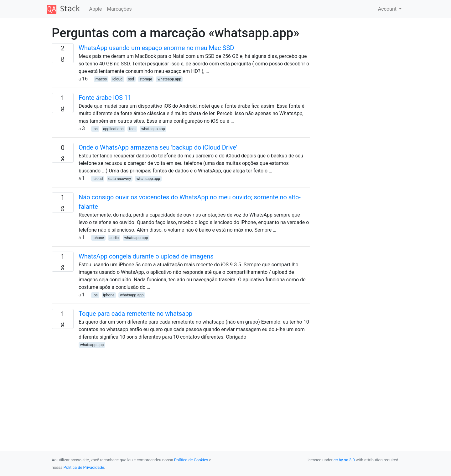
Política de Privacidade (84, 467)
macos (101, 79)
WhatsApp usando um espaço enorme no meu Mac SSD (156, 48)
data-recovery (120, 179)
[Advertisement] (181, 392)
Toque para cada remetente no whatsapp (135, 314)
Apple (96, 9)
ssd (131, 79)
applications (113, 129)
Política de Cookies (191, 460)
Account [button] (388, 9)
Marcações (119, 9)
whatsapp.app (169, 79)
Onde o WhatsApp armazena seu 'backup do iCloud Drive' (158, 147)
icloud (117, 79)
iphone (98, 238)
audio (114, 238)
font (132, 129)
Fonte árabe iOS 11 (105, 98)
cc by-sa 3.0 (344, 460)
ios (95, 129)
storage (146, 79)
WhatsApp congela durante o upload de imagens (146, 256)
